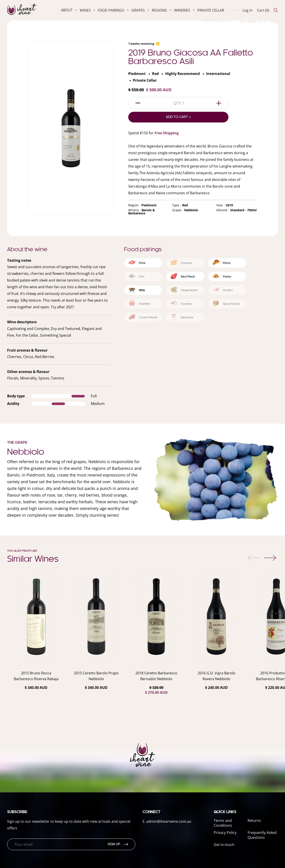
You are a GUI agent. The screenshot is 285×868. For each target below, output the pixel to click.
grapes (138, 10)
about (67, 10)
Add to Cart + (178, 117)
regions (159, 10)
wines (85, 10)
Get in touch (224, 845)
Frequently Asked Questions (262, 835)
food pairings (111, 10)
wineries (182, 10)
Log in (247, 10)
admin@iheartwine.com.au (169, 821)
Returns (254, 820)
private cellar (211, 10)
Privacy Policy (225, 833)
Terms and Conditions (223, 823)
